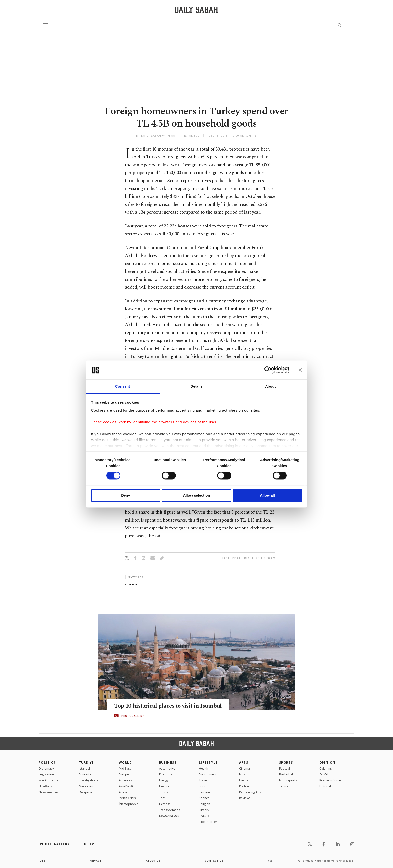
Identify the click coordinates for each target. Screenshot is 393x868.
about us (153, 861)
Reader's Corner (331, 780)
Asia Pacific (127, 786)
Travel (203, 780)
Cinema (244, 768)
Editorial (325, 786)
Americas (125, 780)
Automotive (167, 768)
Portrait (244, 786)
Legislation (46, 774)
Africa (123, 792)
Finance (164, 786)
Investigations (89, 780)
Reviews (245, 798)
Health (204, 768)
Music (243, 774)
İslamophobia (129, 804)
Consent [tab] (123, 386)
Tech (162, 798)
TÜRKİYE (87, 763)
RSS (270, 861)
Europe (124, 774)
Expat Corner (208, 822)
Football (285, 768)
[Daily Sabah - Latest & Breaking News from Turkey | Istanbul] (196, 9)
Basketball (286, 774)
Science (204, 798)
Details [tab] (196, 386)
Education (86, 774)
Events (244, 780)
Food (203, 786)
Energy (164, 780)
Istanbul (84, 768)
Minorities (86, 786)
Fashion (204, 792)
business (131, 584)
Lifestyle (208, 763)
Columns (325, 768)
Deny (126, 495)
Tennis (284, 786)
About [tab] (270, 386)
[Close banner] (300, 370)
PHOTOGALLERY (133, 719)
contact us (214, 861)
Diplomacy (46, 768)
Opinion (327, 763)
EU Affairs (45, 786)
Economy (165, 774)
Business (168, 763)
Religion (205, 804)
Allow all (267, 495)
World (125, 763)
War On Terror (49, 780)
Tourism (165, 792)
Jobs (42, 861)
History (204, 810)
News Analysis (49, 792)
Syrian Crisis (127, 798)
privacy (96, 861)
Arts (244, 763)
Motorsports (288, 780)
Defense (165, 804)
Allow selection (196, 495)
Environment (208, 774)
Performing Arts (250, 792)
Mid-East (125, 768)
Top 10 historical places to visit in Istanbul (158, 706)
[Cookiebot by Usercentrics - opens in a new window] (268, 370)
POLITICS (47, 763)
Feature (204, 816)
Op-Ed (324, 774)
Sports (286, 763)
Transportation (170, 810)
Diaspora (85, 792)
